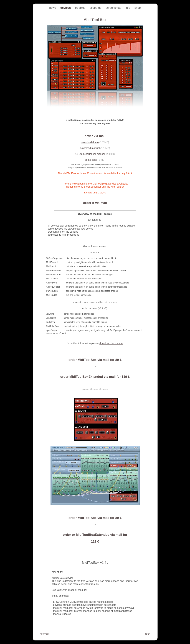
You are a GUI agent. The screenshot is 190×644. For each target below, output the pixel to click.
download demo (90, 142)
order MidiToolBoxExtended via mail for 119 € (95, 377)
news (53, 8)
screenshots (114, 8)
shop (138, 8)
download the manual (111, 343)
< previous (45, 634)
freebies (81, 8)
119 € (95, 542)
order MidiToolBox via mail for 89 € (95, 360)
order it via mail (95, 203)
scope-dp (96, 8)
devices (66, 8)
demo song (91, 160)
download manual (90, 148)
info (128, 8)
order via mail (95, 136)
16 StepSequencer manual (90, 154)
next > (147, 634)
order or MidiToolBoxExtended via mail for (95, 535)
